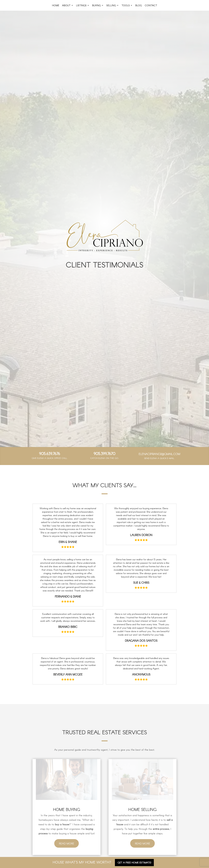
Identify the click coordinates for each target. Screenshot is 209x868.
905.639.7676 (50, 454)
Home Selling (142, 809)
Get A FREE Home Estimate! (134, 863)
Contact (151, 6)
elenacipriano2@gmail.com (159, 454)
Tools (126, 6)
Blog (139, 6)
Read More (67, 843)
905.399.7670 (104, 454)
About (66, 6)
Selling (111, 6)
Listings (81, 6)
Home (56, 6)
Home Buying (67, 809)
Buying (96, 6)
